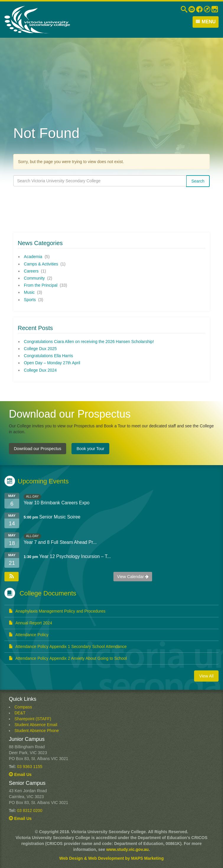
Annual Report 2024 (31, 623)
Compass (23, 707)
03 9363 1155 (30, 767)
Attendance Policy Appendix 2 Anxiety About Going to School (68, 658)
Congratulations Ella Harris (49, 356)
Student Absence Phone (37, 731)
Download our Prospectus (38, 449)
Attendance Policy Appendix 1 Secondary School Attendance (68, 647)
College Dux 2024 (40, 370)
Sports (30, 300)
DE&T (20, 713)
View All (206, 676)
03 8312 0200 (30, 810)
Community (34, 278)
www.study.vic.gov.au (128, 849)
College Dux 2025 (40, 349)
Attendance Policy (29, 635)
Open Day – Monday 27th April (52, 363)
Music (29, 292)
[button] (12, 577)
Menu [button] (206, 22)
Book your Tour (90, 449)
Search (198, 181)
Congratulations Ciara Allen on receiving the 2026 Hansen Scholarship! (89, 342)
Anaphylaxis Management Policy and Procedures (57, 611)
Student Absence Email (36, 725)
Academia (33, 257)
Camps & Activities (41, 264)
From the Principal (41, 285)
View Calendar (133, 577)
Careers (31, 271)
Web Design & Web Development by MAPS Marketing (111, 858)
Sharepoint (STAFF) (33, 719)
